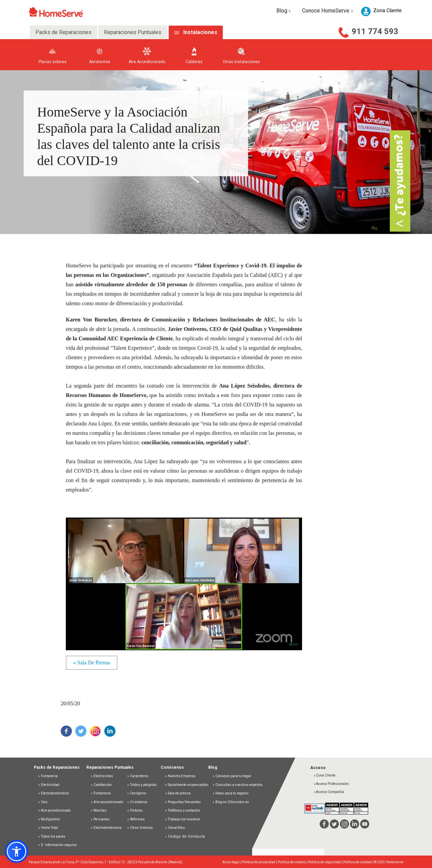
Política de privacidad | (260, 862)
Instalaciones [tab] (200, 32)
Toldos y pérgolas (142, 785)
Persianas (100, 819)
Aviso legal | (232, 862)
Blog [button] (284, 11)
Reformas (136, 819)
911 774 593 (375, 31)
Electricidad (49, 785)
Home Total (48, 828)
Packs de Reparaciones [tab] (63, 32)
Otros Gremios (140, 828)
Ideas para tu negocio (230, 793)
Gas (43, 802)
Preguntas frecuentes (183, 802)
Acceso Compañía (329, 792)
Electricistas (102, 776)
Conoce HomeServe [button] (328, 11)
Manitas (99, 810)
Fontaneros (101, 793)
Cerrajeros (137, 793)
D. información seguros (57, 845)
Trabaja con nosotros (182, 819)
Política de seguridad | (326, 862)
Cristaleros (137, 802)
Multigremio (49, 819)
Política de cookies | (293, 862)
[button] (17, 851)
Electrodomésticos (53, 793)
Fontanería (48, 776)
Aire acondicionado (54, 810)
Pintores (135, 810)
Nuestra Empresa (180, 776)
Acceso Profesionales (331, 784)
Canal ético (175, 828)
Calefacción (101, 785)
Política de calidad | (359, 862)
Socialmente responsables (187, 785)
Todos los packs (52, 836)
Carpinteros (138, 776)
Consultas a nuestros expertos (237, 785)
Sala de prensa (178, 793)
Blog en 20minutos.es (231, 802)
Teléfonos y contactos (182, 810)
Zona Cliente (325, 775)
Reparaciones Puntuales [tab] (133, 32)
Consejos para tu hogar (232, 776)
